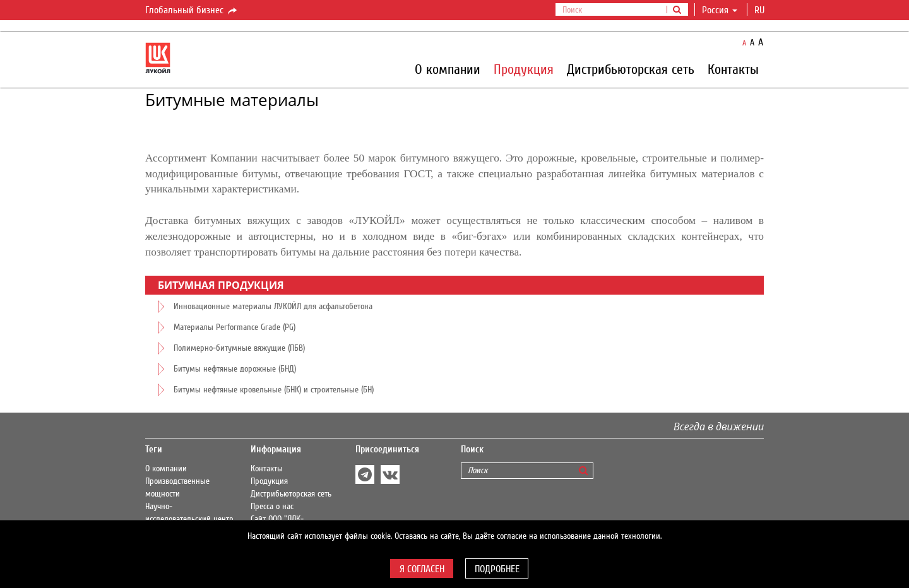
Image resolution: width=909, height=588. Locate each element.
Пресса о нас (272, 507)
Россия (720, 10)
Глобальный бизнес (192, 11)
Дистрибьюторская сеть (631, 69)
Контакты (733, 69)
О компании (448, 69)
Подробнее (497, 569)
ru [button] (761, 10)
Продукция (524, 69)
